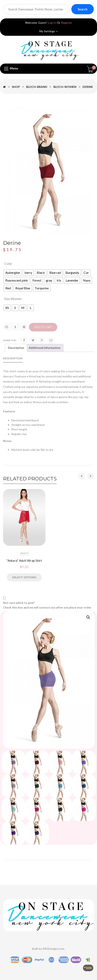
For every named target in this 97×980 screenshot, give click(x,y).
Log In (52, 23)
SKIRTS (24, 553)
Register (67, 23)
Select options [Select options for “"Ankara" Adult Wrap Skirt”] (24, 577)
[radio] (13, 273)
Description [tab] (16, 348)
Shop (16, 87)
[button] (88, 617)
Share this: (10, 340)
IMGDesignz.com (53, 949)
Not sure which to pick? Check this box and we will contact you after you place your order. (47, 605)
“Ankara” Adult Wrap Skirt (24, 560)
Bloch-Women (65, 87)
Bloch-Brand (37, 87)
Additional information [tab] (45, 348)
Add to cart (43, 327)
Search (83, 9)
